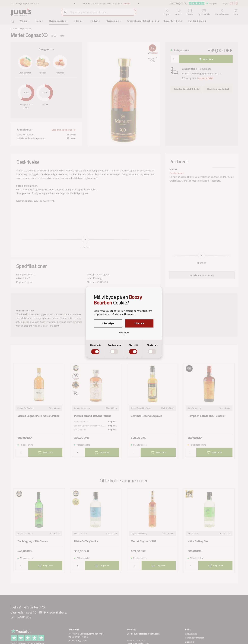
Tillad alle (139, 323)
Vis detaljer (124, 333)
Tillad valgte (108, 323)
